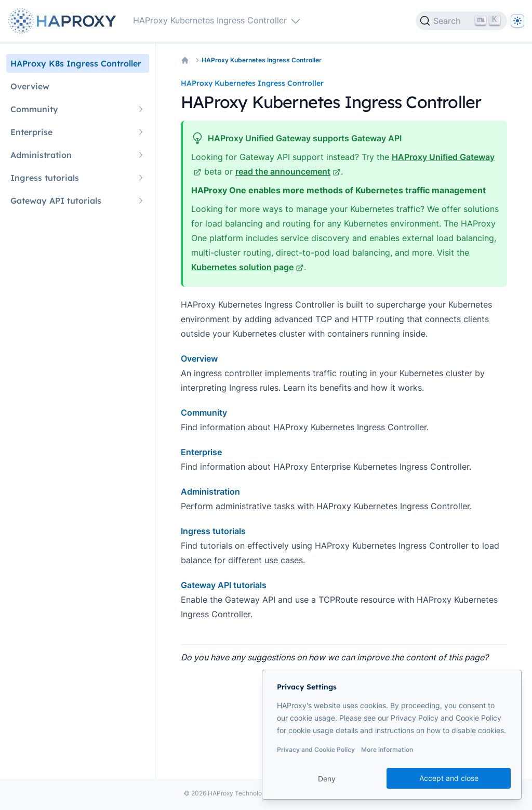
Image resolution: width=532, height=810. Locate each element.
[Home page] (64, 21)
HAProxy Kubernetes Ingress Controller (262, 60)
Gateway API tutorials (224, 585)
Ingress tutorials (213, 531)
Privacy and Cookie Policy (316, 749)
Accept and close (449, 778)
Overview (199, 358)
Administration (210, 492)
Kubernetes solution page (248, 267)
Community (204, 413)
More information (387, 749)
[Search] (461, 21)
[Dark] (517, 21)
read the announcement (288, 171)
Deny (327, 779)
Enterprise (201, 452)
